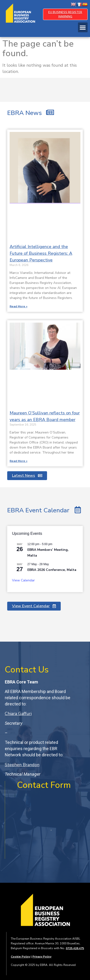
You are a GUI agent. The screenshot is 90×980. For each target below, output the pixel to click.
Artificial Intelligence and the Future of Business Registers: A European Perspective (41, 253)
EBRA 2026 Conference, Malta (52, 570)
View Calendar (23, 580)
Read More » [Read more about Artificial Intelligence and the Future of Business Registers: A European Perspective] (18, 306)
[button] (83, 27)
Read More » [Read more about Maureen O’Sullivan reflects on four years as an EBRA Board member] (18, 461)
